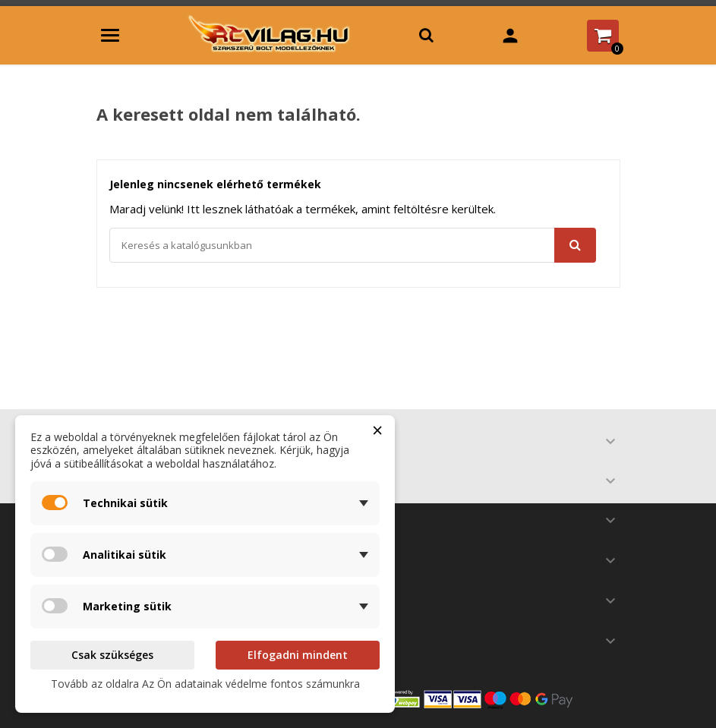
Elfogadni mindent (298, 655)
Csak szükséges (112, 655)
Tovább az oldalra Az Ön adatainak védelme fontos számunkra (205, 684)
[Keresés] (353, 245)
